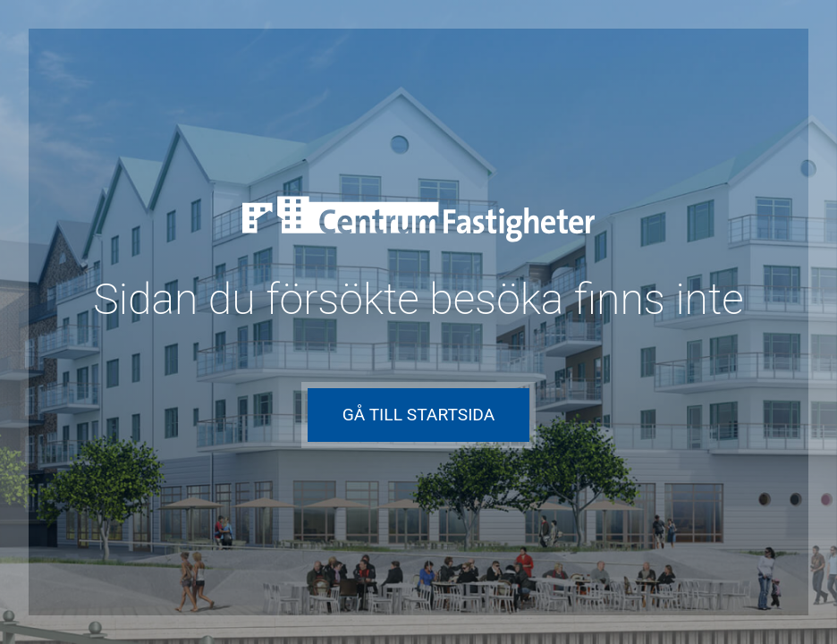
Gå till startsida (419, 415)
